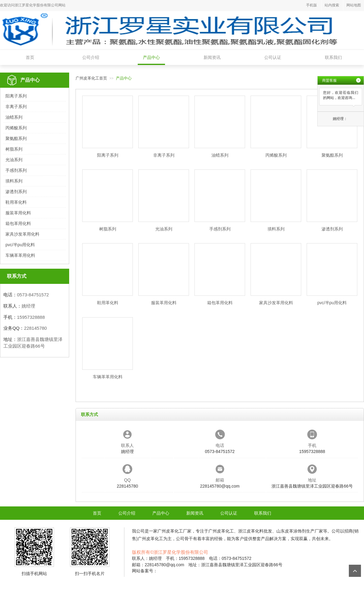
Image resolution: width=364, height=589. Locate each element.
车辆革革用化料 (20, 255)
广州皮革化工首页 (91, 78)
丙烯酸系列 (16, 128)
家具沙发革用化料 (22, 234)
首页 (30, 57)
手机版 (312, 5)
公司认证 (273, 57)
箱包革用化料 (18, 223)
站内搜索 (332, 5)
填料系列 (14, 181)
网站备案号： (145, 571)
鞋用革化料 (16, 202)
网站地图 (354, 5)
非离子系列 (16, 107)
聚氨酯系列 (16, 138)
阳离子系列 (16, 96)
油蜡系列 (14, 117)
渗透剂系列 (16, 192)
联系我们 (333, 57)
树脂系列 (14, 149)
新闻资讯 (212, 57)
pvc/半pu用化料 (20, 245)
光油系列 (14, 160)
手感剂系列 (16, 170)
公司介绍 (91, 57)
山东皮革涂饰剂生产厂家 (300, 531)
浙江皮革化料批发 (255, 531)
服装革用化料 (18, 213)
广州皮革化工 (170, 531)
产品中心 (151, 57)
